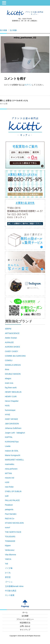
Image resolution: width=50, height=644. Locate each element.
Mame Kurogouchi (13, 455)
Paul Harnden (11, 514)
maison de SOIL (12, 451)
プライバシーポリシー (25, 619)
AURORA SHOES (13, 347)
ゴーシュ (9, 582)
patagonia (9, 509)
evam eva (9, 383)
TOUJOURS (10, 537)
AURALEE (9, 342)
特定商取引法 (25, 623)
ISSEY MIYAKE (12, 419)
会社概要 (25, 616)
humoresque (10, 410)
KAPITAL (9, 437)
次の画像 (13, 30)
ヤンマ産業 (10, 595)
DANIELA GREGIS (13, 365)
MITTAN (8, 473)
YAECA (8, 559)
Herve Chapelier (12, 401)
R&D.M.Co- (10, 519)
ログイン (28, 85)
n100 (7, 482)
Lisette (8, 446)
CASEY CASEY (12, 351)
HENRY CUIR (11, 397)
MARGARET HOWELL (15, 460)
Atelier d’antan (11, 338)
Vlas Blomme (11, 555)
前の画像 (3, 30)
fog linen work (11, 388)
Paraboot (9, 505)
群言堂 (8, 577)
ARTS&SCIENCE (12, 333)
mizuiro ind (10, 478)
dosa (7, 369)
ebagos (8, 378)
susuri (8, 527)
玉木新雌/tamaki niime (14, 586)
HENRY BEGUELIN (13, 392)
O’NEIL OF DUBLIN (13, 491)
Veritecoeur (10, 550)
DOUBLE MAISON (13, 374)
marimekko (10, 464)
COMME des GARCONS (15, 356)
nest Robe (9, 487)
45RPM (8, 329)
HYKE (8, 415)
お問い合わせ (25, 626)
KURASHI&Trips (12, 442)
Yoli (7, 564)
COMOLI (9, 360)
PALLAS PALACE (12, 500)
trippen (8, 546)
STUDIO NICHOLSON (14, 523)
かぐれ (8, 573)
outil (7, 496)
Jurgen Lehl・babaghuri (15, 433)
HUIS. (8, 406)
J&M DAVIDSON (12, 424)
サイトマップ (25, 630)
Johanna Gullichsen (13, 428)
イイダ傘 (9, 568)
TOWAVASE (10, 541)
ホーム (25, 612)
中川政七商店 (11, 591)
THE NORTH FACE (13, 532)
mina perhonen (11, 469)
